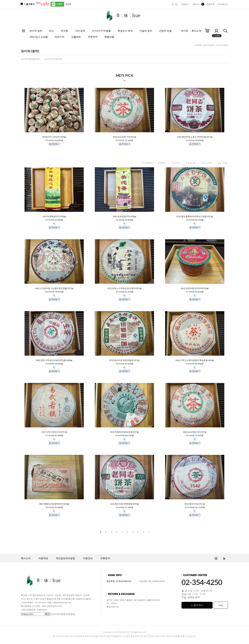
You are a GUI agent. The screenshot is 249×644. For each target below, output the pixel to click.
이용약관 (43, 558)
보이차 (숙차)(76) (53, 59)
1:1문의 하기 (197, 605)
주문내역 (210, 4)
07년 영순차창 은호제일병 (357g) (124, 360)
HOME (198, 45)
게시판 (184, 31)
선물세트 (76, 37)
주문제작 (93, 37)
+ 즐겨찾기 (29, 4)
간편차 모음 (165, 31)
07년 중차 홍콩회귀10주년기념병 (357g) (195, 216)
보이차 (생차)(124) (30, 59)
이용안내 (88, 558)
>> (149, 532)
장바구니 (198, 4)
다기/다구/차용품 (101, 31)
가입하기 (185, 4)
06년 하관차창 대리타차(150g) (195, 288)
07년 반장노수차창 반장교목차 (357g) (124, 288)
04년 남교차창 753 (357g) (124, 137)
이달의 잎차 (146, 31)
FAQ (221, 605)
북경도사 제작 (125, 31)
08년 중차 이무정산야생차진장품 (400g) (54, 360)
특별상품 (109, 37)
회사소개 (196, 31)
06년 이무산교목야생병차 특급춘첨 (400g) (195, 360)
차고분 (64, 31)
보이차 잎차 (36, 31)
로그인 (175, 4)
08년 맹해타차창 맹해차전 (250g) (54, 504)
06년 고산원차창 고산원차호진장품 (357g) (54, 288)
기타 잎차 (80, 31)
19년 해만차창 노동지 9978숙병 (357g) (195, 137)
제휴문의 (105, 558)
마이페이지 (223, 4)
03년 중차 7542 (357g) (195, 504)
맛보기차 (60, 37)
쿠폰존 (68, 4)
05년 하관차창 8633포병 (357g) (124, 432)
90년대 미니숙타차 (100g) (54, 137)
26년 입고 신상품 (39, 37)
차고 (51, 31)
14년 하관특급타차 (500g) (54, 216)
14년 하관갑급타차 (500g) (124, 216)
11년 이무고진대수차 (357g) (54, 432)
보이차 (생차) (222, 45)
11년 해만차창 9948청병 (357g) (124, 504)
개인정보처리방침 (65, 558)
